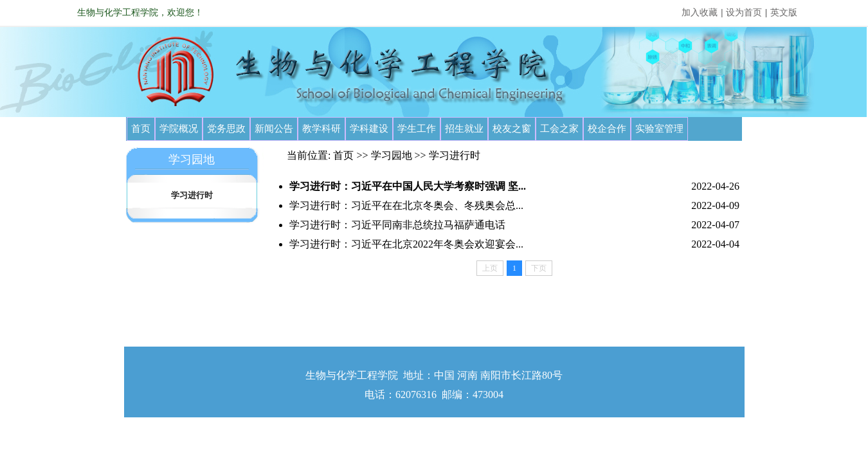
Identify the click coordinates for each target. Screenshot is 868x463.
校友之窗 (512, 129)
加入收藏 (700, 13)
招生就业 (464, 129)
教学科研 (321, 129)
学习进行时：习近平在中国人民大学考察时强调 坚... (408, 186)
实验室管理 (659, 129)
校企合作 (607, 129)
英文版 (784, 13)
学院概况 (179, 129)
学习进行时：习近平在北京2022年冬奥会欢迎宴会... (406, 244)
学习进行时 (192, 195)
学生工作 (417, 129)
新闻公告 (274, 129)
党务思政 (226, 129)
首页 (141, 129)
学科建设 (369, 129)
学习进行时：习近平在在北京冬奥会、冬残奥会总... (406, 205)
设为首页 (744, 13)
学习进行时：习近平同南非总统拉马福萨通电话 (397, 225)
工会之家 (559, 129)
